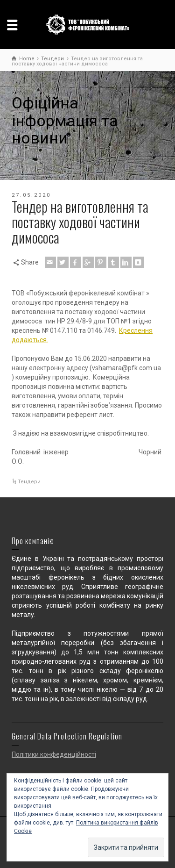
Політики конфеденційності (54, 754)
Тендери (29, 482)
